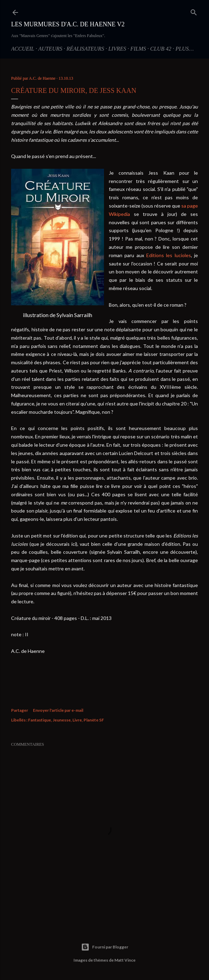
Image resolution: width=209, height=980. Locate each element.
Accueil (23, 49)
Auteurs (50, 49)
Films (138, 49)
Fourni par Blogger (105, 947)
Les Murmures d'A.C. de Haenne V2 (68, 24)
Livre (77, 720)
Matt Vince (125, 960)
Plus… (184, 49)
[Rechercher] (194, 11)
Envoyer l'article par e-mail (58, 710)
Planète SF (94, 720)
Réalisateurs (85, 49)
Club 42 (161, 49)
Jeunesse (62, 720)
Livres (117, 49)
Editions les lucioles (169, 255)
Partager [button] (20, 710)
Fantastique (40, 720)
